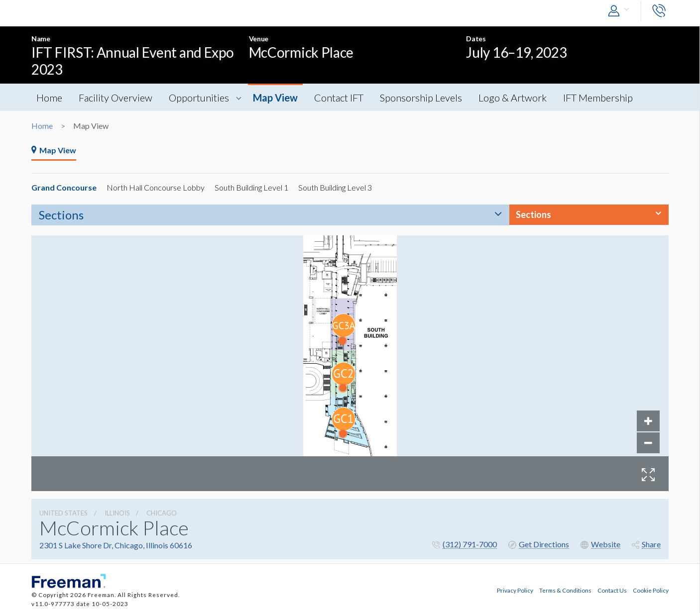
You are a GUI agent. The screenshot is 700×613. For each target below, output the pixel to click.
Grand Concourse (64, 187)
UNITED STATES (63, 513)
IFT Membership (598, 98)
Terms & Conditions (565, 590)
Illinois (117, 513)
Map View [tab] (54, 150)
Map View (275, 98)
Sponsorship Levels (421, 98)
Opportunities (199, 98)
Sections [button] (533, 214)
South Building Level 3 (335, 187)
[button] (621, 11)
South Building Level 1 (251, 187)
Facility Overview (116, 98)
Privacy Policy (515, 590)
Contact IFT (339, 98)
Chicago (162, 513)
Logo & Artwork (513, 98)
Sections (61, 215)
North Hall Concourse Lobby (156, 187)
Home (49, 98)
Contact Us (612, 590)
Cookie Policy (651, 590)
